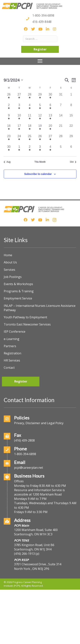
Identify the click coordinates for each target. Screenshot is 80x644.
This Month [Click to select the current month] (40, 162)
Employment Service (18, 298)
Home (8, 255)
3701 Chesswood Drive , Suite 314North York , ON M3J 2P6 (38, 566)
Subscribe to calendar (38, 174)
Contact (9, 368)
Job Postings (13, 277)
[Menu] (40, 61)
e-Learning (12, 339)
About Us (10, 262)
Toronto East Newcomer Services (27, 324)
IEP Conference (15, 332)
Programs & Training (19, 291)
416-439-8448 (42, 22)
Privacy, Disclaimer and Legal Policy (39, 423)
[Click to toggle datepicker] (13, 80)
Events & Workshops (18, 284)
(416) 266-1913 (24, 554)
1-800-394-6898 (43, 15)
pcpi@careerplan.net (29, 468)
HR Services (12, 360)
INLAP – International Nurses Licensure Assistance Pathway (40, 308)
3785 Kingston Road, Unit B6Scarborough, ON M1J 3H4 (34, 547)
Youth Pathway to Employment (25, 317)
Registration (12, 353)
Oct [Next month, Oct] (73, 162)
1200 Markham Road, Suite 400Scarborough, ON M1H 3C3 (36, 532)
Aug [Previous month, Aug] (7, 162)
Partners (10, 346)
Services (9, 270)
